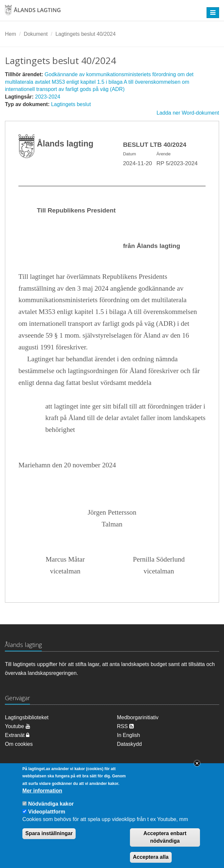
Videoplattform (47, 820)
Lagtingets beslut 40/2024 (85, 34)
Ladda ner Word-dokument (188, 113)
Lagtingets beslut (71, 104)
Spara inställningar (49, 842)
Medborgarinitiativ (138, 717)
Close (197, 771)
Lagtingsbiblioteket (27, 717)
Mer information (42, 799)
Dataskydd (130, 744)
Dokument (36, 34)
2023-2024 (48, 97)
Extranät (17, 735)
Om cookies (19, 744)
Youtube (18, 726)
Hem (11, 34)
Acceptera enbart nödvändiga (165, 846)
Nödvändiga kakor (51, 812)
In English (129, 735)
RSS (125, 726)
